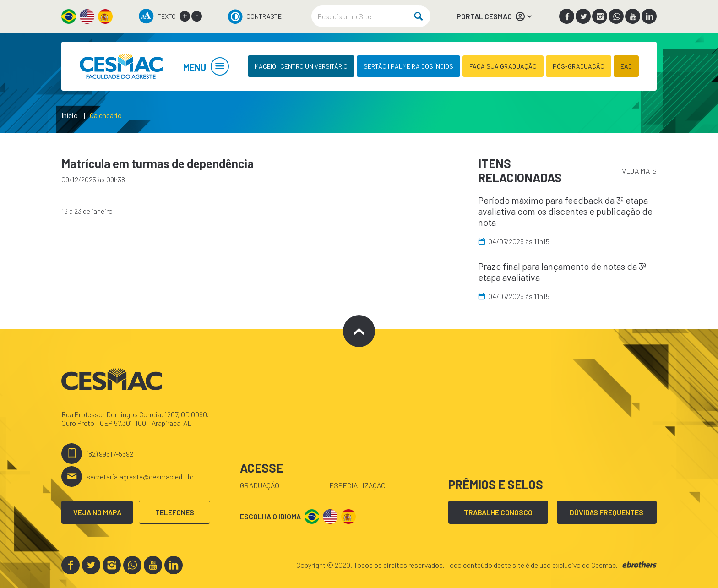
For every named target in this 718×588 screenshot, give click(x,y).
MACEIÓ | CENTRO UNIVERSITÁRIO (301, 66)
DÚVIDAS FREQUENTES (606, 512)
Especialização (357, 485)
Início (70, 115)
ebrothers (639, 565)
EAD (626, 66)
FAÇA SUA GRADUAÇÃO (503, 66)
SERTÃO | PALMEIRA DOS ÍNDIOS (408, 66)
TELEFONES (175, 512)
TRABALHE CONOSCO (498, 512)
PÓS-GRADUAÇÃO (579, 66)
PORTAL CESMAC (495, 16)
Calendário (106, 115)
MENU (206, 67)
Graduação (260, 485)
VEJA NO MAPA (97, 512)
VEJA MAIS (639, 171)
